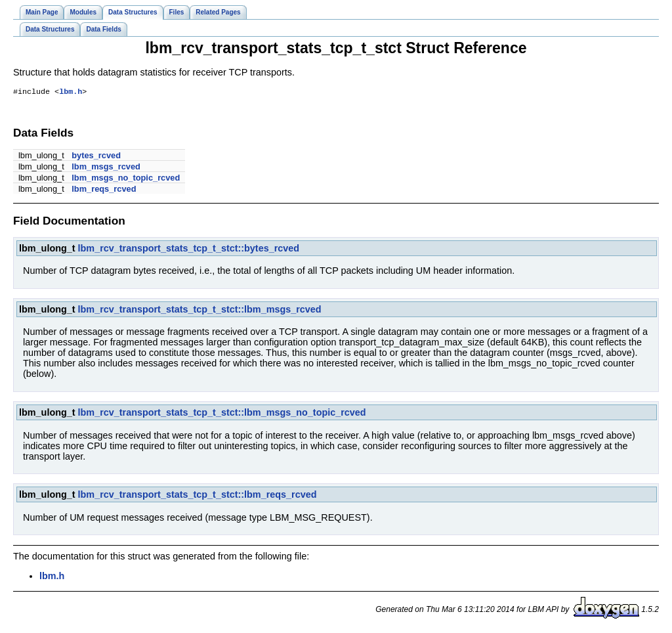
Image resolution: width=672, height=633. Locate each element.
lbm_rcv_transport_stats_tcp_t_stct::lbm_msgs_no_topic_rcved (222, 414)
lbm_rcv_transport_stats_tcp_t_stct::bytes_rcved (189, 250)
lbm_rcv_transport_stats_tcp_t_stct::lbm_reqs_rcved (198, 496)
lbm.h (71, 93)
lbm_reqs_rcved (104, 190)
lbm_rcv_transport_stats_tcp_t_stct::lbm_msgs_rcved (200, 311)
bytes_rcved (96, 157)
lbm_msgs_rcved (106, 168)
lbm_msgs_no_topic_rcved (126, 179)
